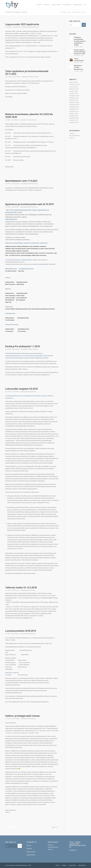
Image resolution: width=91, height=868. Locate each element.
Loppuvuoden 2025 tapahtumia (22, 24)
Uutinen (72, 133)
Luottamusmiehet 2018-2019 (21, 631)
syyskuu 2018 (74, 100)
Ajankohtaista (76, 12)
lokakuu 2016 (74, 113)
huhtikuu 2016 (74, 116)
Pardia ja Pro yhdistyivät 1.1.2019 (22, 346)
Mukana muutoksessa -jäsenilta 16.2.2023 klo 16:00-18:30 (29, 116)
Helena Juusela (31, 590)
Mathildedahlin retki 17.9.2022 (21, 181)
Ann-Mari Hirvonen (33, 27)
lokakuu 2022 (74, 91)
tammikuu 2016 (74, 118)
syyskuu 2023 (74, 87)
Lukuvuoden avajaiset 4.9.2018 (21, 389)
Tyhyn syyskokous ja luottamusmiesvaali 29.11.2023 (27, 73)
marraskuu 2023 (74, 84)
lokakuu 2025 (74, 82)
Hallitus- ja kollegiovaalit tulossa (22, 716)
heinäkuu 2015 (74, 122)
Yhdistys (29, 848)
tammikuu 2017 (74, 111)
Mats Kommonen (31, 392)
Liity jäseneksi (31, 852)
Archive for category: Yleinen (16, 12)
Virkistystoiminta (75, 136)
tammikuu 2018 (74, 102)
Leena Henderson (32, 120)
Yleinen (18, 27)
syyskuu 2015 (74, 120)
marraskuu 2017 (74, 104)
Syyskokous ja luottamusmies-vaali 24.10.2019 (29, 204)
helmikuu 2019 (74, 98)
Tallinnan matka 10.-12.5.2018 (21, 587)
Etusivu (69, 12)
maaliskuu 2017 (74, 107)
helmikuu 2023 (74, 89)
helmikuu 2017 (74, 109)
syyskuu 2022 (74, 93)
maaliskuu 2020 (74, 96)
